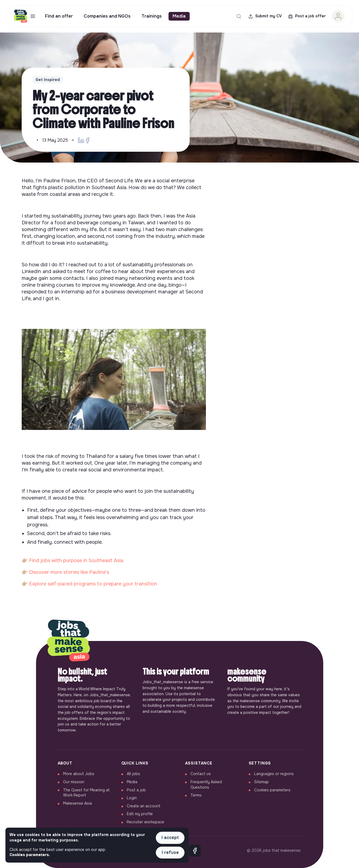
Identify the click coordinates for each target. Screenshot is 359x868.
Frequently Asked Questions (206, 785)
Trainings (152, 16)
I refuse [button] (170, 852)
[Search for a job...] (239, 16)
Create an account (144, 806)
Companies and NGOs (107, 16)
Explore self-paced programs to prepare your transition (93, 584)
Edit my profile (140, 814)
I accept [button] (170, 838)
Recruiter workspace (145, 822)
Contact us (201, 774)
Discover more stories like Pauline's (69, 572)
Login (132, 798)
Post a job (136, 790)
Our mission (74, 782)
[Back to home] (69, 641)
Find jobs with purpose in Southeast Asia (76, 561)
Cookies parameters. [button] (30, 855)
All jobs (133, 774)
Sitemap (261, 782)
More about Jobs (79, 774)
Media (179, 16)
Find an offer (59, 16)
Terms (196, 795)
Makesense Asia (77, 803)
